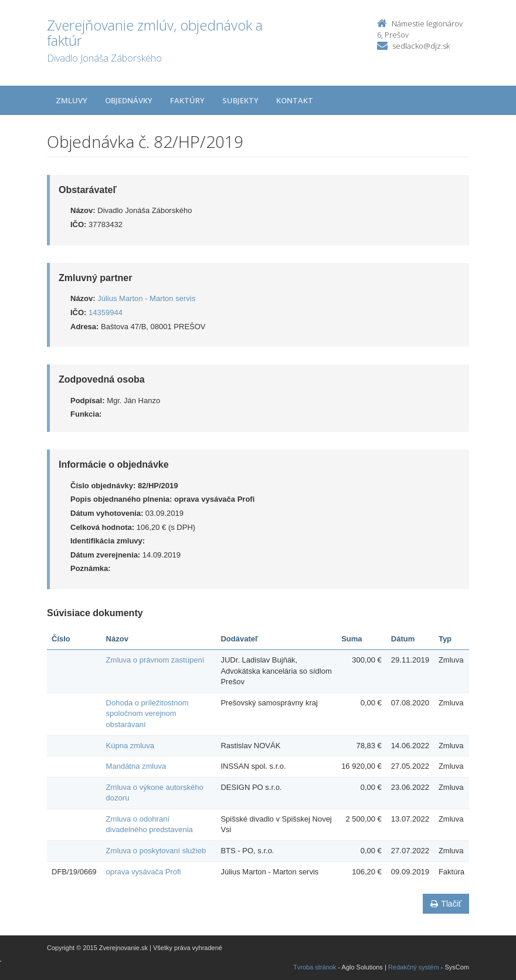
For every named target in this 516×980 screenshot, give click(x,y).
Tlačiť (446, 904)
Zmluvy (72, 100)
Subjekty (240, 100)
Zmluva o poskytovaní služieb (156, 851)
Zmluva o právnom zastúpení (155, 660)
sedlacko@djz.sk (421, 46)
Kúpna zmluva (130, 746)
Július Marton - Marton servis (146, 298)
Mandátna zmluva (136, 766)
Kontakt (295, 100)
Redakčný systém (414, 967)
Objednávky (129, 100)
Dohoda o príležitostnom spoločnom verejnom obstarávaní (147, 714)
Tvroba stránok (315, 967)
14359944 (106, 312)
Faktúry (187, 100)
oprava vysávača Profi (144, 872)
